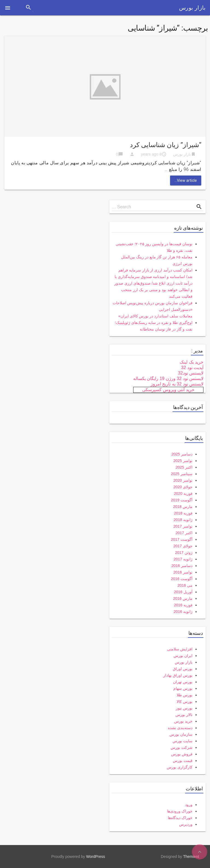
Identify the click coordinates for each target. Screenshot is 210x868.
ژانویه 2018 (183, 520)
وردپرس (186, 824)
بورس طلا (185, 695)
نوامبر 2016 (183, 572)
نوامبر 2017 (183, 526)
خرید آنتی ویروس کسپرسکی (168, 390)
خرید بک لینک (192, 362)
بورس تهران (183, 682)
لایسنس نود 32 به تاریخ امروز (177, 384)
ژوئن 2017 (184, 553)
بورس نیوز (184, 708)
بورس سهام (183, 688)
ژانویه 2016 (183, 612)
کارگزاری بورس (180, 767)
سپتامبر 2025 (182, 474)
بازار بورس (192, 8)
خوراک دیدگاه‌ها (180, 818)
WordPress (96, 857)
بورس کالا (185, 702)
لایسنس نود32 (191, 373)
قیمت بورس (183, 761)
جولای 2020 (183, 487)
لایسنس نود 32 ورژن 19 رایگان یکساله (168, 379)
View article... (186, 180)
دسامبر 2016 (182, 566)
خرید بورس (183, 721)
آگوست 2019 (182, 500)
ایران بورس (183, 656)
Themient (191, 857)
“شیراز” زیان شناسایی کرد (166, 145)
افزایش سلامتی (180, 649)
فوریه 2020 (183, 493)
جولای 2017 (183, 546)
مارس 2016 (183, 598)
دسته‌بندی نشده (180, 728)
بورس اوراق (183, 669)
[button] (8, 8)
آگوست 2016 (182, 579)
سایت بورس (183, 741)
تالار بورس (184, 715)
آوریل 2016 (183, 592)
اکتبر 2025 (184, 467)
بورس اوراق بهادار (178, 675)
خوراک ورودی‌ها (180, 811)
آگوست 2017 (182, 539)
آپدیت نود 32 (192, 368)
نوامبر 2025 (183, 461)
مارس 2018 (183, 507)
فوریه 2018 (183, 513)
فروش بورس (182, 754)
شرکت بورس (182, 747)
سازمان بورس (181, 734)
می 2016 (185, 585)
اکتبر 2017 (184, 533)
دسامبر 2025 (182, 454)
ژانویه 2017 (183, 559)
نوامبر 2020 (183, 480)
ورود (189, 805)
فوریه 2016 (183, 605)
